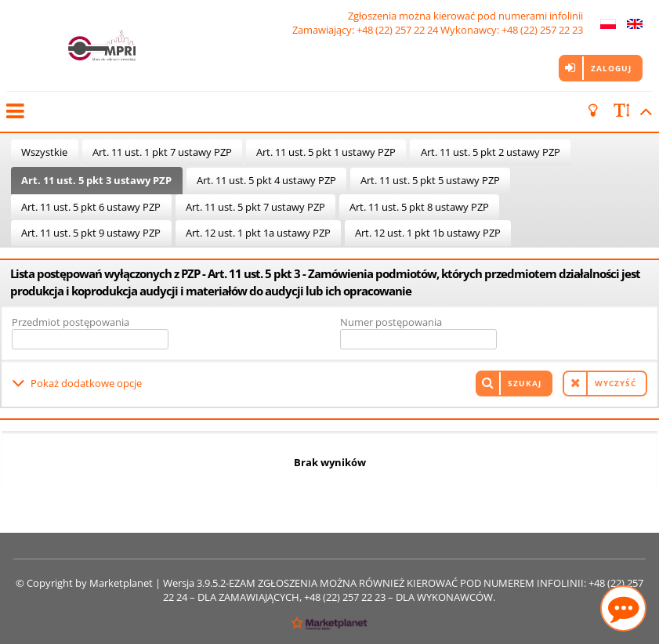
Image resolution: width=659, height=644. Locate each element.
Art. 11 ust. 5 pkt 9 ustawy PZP (91, 233)
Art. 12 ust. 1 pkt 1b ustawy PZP (428, 233)
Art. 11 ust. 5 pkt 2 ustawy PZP (491, 152)
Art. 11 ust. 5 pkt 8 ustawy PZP (419, 207)
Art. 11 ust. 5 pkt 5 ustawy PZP (430, 180)
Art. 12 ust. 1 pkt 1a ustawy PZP (258, 233)
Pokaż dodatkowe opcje (86, 383)
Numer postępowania (391, 322)
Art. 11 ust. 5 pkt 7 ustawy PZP (255, 207)
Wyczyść (616, 383)
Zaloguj (611, 68)
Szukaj (525, 383)
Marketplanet (121, 583)
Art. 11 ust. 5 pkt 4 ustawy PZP (266, 180)
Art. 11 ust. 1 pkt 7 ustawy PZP (162, 152)
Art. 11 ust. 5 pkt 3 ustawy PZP (96, 180)
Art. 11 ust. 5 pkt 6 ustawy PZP (91, 207)
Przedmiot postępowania (71, 322)
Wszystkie (44, 152)
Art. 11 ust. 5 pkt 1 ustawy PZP (326, 152)
